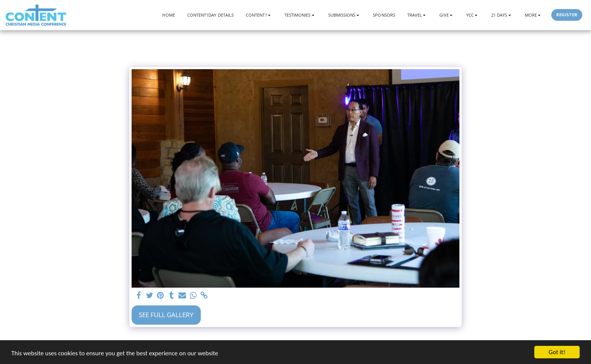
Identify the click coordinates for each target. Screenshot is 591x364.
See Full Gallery (166, 315)
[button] (259, 15)
